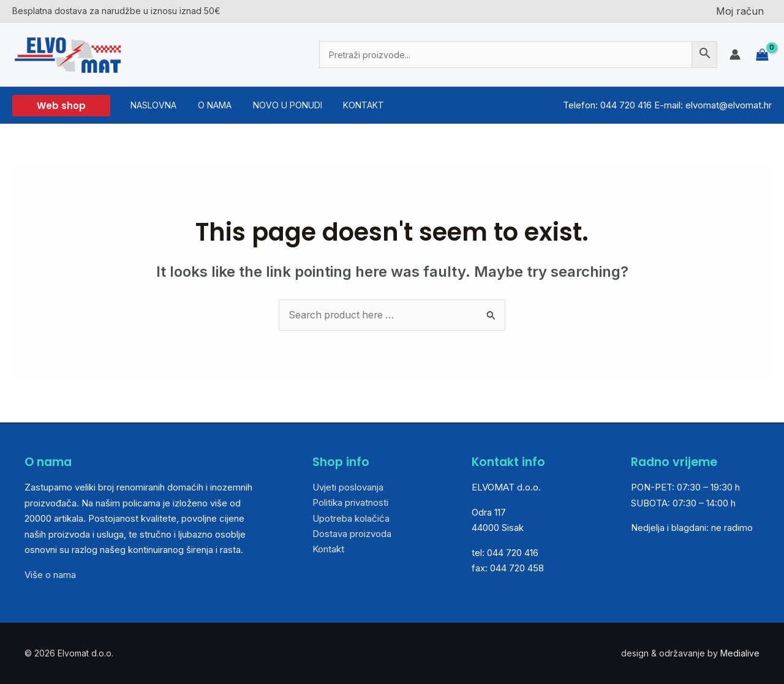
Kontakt (328, 550)
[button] (61, 106)
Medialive (740, 653)
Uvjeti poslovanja (348, 487)
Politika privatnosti (350, 503)
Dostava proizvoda (352, 534)
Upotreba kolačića (351, 518)
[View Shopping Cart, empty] (762, 54)
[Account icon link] (735, 54)
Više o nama (50, 575)
